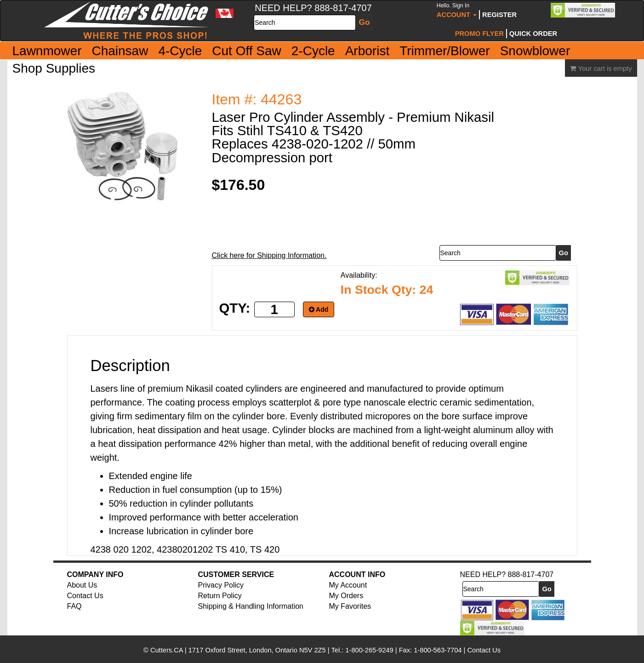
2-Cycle (313, 51)
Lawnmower (47, 51)
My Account (348, 585)
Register (499, 15)
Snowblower (535, 51)
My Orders (346, 596)
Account (457, 10)
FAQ (74, 606)
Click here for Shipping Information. (269, 255)
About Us (82, 585)
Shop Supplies (54, 68)
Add (319, 309)
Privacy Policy (221, 585)
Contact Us (85, 596)
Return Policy (220, 596)
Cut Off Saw (246, 51)
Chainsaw (120, 51)
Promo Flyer (479, 34)
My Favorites (350, 606)
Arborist (367, 51)
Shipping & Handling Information (251, 606)
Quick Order (533, 34)
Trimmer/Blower (445, 51)
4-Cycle (180, 51)
